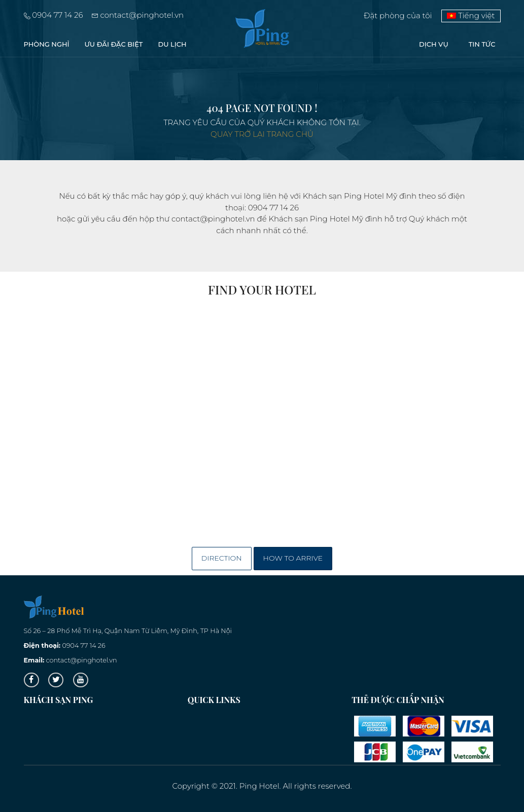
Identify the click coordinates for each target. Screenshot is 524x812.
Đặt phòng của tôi (398, 15)
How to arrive (293, 558)
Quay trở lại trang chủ (262, 134)
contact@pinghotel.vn (138, 15)
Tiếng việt (471, 15)
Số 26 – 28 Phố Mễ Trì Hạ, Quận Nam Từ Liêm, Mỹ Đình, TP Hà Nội (128, 631)
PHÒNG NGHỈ (47, 44)
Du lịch (172, 44)
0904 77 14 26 (54, 15)
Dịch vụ (434, 44)
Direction (222, 558)
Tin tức (482, 44)
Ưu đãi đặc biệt (114, 44)
